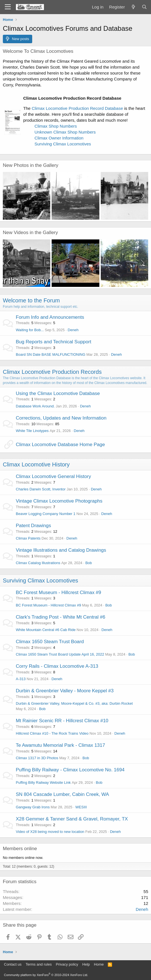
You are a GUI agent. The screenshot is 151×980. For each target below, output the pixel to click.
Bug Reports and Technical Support (53, 342)
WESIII (81, 807)
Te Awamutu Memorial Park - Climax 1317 (60, 745)
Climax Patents (28, 538)
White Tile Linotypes (32, 431)
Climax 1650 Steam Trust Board (50, 642)
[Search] (144, 7)
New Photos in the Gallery (31, 165)
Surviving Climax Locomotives (63, 144)
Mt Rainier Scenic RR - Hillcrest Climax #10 (62, 721)
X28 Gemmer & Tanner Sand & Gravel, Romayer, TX (72, 819)
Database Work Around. (35, 406)
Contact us (13, 964)
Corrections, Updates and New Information (61, 418)
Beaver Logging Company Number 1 (46, 514)
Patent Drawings (33, 526)
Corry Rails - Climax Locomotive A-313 (57, 666)
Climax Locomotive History (36, 464)
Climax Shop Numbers (56, 126)
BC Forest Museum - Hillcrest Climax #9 (58, 592)
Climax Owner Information (59, 138)
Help (86, 964)
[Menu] (8, 7)
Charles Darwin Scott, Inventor (41, 489)
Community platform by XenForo (46, 975)
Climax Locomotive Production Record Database (77, 108)
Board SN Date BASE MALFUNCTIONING (51, 354)
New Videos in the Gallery (30, 233)
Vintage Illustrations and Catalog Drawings (61, 550)
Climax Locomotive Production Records (52, 372)
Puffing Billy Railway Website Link (43, 783)
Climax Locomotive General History (53, 476)
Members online (20, 849)
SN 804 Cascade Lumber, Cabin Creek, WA (62, 794)
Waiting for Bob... (30, 330)
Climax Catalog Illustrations (38, 563)
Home (99, 964)
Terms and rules (39, 964)
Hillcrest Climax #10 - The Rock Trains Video (52, 733)
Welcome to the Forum (31, 300)
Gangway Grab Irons (33, 807)
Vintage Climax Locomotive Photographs (59, 501)
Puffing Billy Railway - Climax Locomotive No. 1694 (70, 770)
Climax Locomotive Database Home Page (60, 445)
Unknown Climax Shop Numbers (65, 132)
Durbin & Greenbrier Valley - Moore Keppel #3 (65, 691)
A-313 (21, 679)
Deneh (73, 330)
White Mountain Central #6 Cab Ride (46, 630)
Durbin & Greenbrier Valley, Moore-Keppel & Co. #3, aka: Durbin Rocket (74, 703)
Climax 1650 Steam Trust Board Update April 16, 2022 (60, 654)
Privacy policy (67, 964)
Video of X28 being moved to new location (50, 832)
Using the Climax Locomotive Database (58, 393)
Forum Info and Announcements (50, 317)
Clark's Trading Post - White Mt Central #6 (61, 617)
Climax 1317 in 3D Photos (37, 758)
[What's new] (133, 7)
